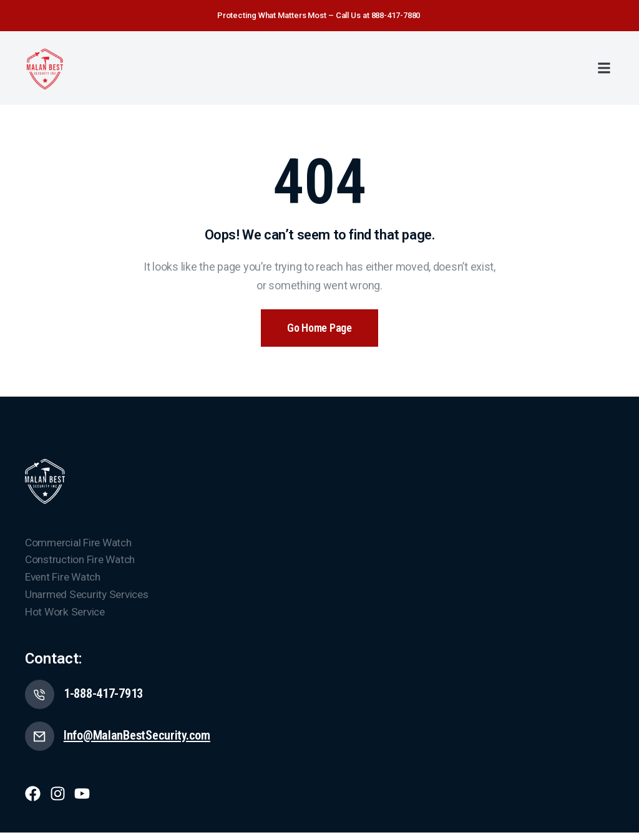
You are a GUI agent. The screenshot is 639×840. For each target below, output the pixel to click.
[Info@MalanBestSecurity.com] (41, 743)
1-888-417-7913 (109, 698)
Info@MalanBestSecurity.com (144, 742)
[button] (604, 68)
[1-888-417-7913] (41, 699)
